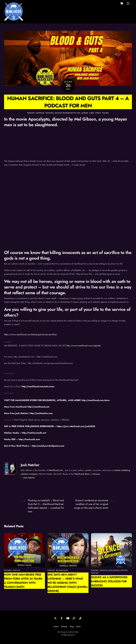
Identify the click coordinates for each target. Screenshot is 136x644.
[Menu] (128, 3)
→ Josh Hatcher (28, 478)
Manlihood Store (82, 474)
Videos (98, 113)
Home (56, 627)
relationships (62, 570)
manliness (49, 113)
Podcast (64, 627)
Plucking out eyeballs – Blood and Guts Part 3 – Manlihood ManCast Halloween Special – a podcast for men (46, 506)
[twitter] (55, 618)
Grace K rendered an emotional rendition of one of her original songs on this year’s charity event (91, 504)
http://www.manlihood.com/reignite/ (84, 346)
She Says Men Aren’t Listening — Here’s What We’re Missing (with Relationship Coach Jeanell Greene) (68, 583)
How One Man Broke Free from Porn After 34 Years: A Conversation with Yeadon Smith (23, 581)
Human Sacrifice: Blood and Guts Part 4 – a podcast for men (68, 102)
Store (78, 627)
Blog (72, 627)
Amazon (96, 474)
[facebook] (62, 618)
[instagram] (74, 618)
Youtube (105, 113)
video (91, 113)
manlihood (40, 113)
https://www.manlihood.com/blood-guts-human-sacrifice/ (31, 334)
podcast (85, 113)
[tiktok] (80, 618)
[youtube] (68, 618)
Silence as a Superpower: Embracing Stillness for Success (110, 581)
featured (31, 113)
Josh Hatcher (30, 465)
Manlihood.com (56, 470)
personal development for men (68, 113)
